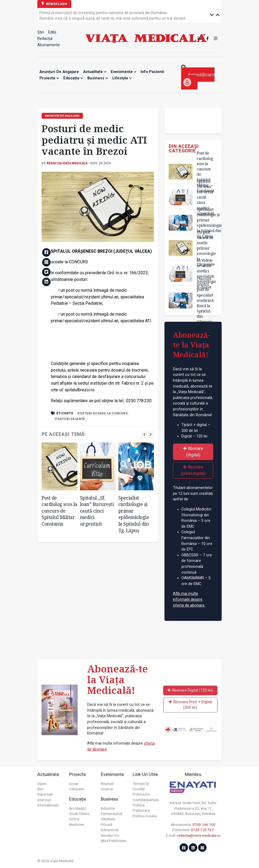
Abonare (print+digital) (193, 470)
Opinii (42, 784)
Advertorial (110, 830)
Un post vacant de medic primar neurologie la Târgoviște (206, 248)
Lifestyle (122, 78)
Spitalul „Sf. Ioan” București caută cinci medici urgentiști (97, 511)
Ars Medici (77, 808)
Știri (41, 32)
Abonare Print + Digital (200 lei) (190, 705)
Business (98, 78)
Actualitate (95, 72)
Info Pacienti (152, 72)
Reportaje (45, 794)
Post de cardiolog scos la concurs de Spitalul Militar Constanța (59, 511)
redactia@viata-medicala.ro (199, 835)
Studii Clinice (79, 814)
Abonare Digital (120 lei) (190, 690)
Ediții (52, 32)
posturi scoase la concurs (103, 413)
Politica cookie (145, 816)
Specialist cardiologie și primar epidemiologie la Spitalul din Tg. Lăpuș (134, 514)
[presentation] (144, 434)
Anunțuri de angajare (59, 72)
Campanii (76, 789)
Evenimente (124, 72)
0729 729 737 (202, 830)
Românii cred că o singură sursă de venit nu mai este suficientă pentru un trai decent (112, 18)
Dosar (74, 784)
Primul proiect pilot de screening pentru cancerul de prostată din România (103, 13)
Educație (73, 78)
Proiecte (49, 78)
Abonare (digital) (193, 452)
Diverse (107, 789)
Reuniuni (107, 784)
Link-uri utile (145, 774)
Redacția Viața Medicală (67, 163)
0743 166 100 (204, 824)
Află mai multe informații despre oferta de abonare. (189, 599)
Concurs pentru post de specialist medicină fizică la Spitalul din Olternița (205, 300)
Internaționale (48, 805)
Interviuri (44, 800)
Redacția (45, 39)
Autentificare (199, 79)
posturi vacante (70, 419)
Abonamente (49, 45)
